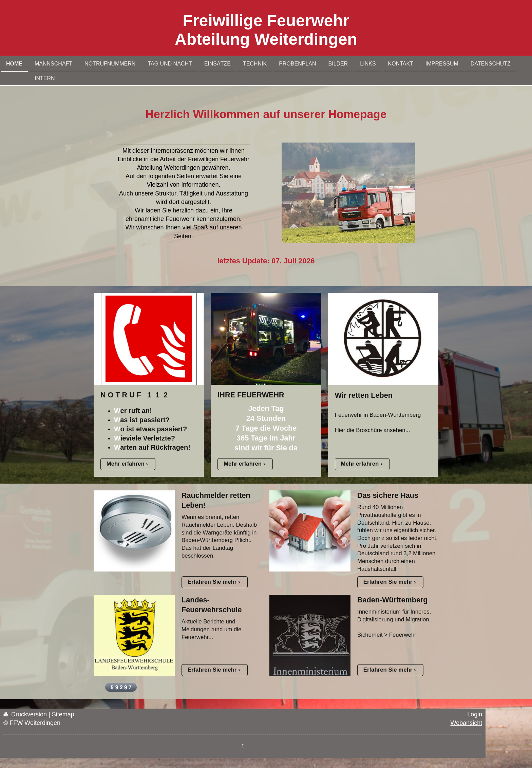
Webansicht (466, 723)
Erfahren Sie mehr (212, 582)
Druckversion (26, 714)
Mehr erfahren (126, 464)
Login (475, 714)
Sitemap (63, 714)
